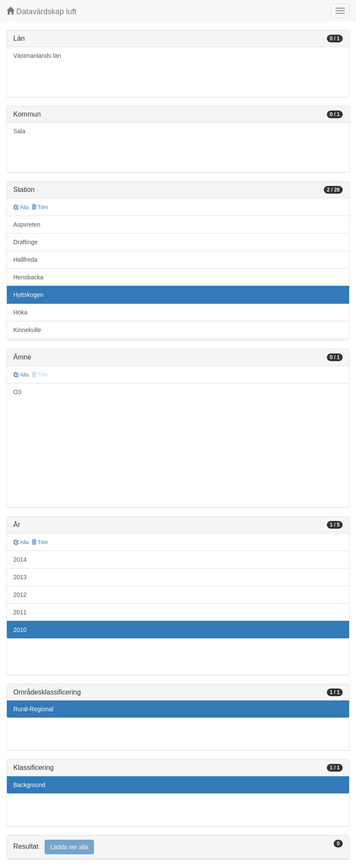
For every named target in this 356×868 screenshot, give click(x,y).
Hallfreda (25, 260)
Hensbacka (28, 277)
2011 (20, 612)
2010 (20, 630)
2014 (20, 560)
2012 (20, 595)
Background (29, 785)
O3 (17, 392)
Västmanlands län (37, 56)
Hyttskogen (28, 295)
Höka (20, 312)
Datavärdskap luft (41, 11)
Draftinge (26, 242)
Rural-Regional (33, 709)
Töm (40, 207)
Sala (19, 131)
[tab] (178, 847)
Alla (21, 207)
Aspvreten (27, 224)
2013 (20, 577)
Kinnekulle (27, 330)
